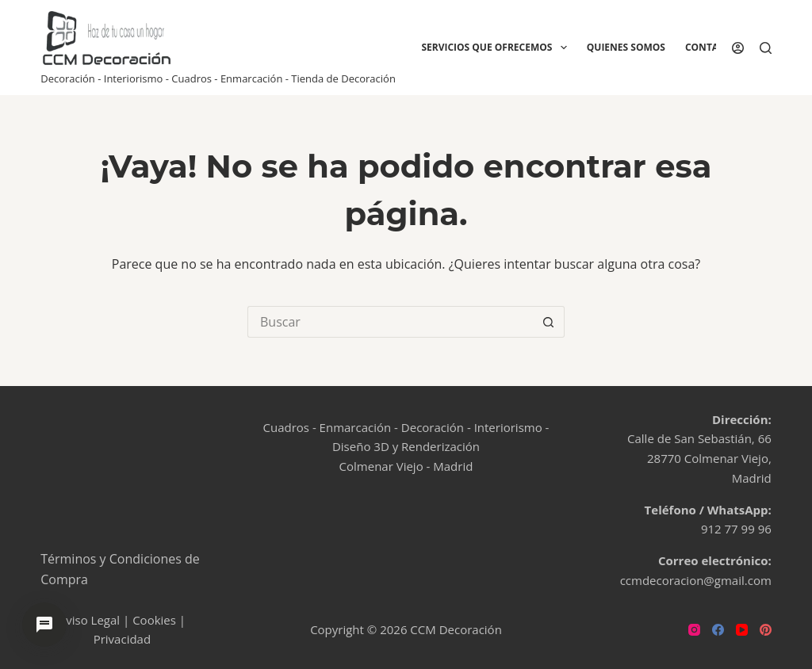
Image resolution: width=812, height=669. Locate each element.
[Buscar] (766, 48)
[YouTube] (742, 630)
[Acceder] (738, 48)
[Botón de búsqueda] (549, 322)
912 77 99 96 (736, 529)
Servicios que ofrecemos (497, 48)
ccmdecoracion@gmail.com (696, 580)
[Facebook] (718, 630)
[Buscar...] (390, 322)
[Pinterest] (766, 630)
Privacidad (122, 639)
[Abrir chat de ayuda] (44, 625)
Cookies (154, 620)
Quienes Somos (626, 47)
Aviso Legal (89, 620)
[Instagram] (694, 630)
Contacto (711, 47)
